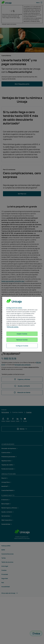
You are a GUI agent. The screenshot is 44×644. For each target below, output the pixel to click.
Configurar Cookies (22, 346)
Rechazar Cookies (22, 340)
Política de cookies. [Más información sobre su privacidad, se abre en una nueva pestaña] (13, 327)
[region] (22, 324)
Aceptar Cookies (22, 334)
